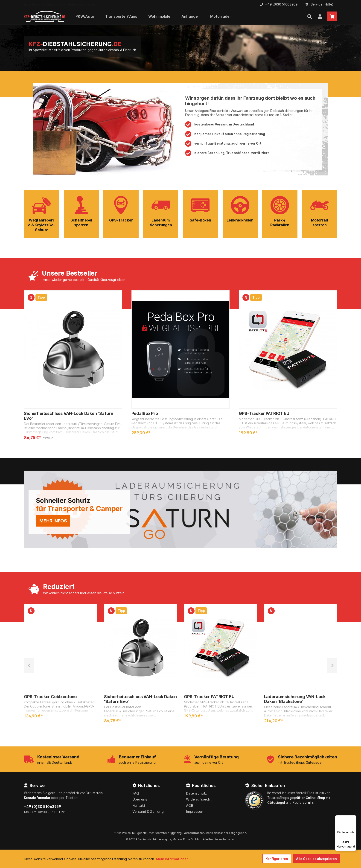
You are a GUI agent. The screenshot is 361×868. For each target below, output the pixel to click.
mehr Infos (53, 521)
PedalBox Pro (145, 413)
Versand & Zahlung (148, 811)
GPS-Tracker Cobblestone (50, 697)
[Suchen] (310, 16)
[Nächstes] (332, 665)
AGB (190, 805)
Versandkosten (194, 833)
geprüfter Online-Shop (307, 798)
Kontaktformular (37, 798)
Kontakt (139, 805)
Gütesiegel (276, 802)
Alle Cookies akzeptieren (316, 859)
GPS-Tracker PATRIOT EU (264, 413)
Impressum (195, 811)
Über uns (140, 799)
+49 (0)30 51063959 (42, 807)
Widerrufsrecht (199, 799)
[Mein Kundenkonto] (320, 16)
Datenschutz (196, 793)
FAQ (136, 793)
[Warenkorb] (332, 16)
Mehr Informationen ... (174, 859)
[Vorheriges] (29, 665)
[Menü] (354, 818)
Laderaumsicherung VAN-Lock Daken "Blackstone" (295, 699)
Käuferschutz (303, 802)
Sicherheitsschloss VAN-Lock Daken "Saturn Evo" (68, 416)
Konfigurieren (277, 859)
